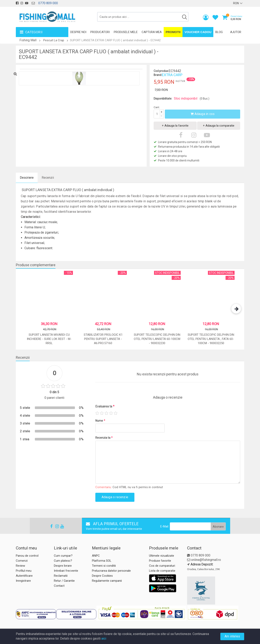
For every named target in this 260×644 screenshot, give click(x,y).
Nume (100, 421)
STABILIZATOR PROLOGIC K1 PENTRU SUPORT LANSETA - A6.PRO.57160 (103, 339)
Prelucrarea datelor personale (111, 571)
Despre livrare (63, 566)
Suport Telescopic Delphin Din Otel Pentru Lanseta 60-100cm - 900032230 (157, 339)
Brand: (158, 75)
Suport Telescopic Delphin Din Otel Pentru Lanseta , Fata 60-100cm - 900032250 (211, 339)
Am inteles (232, 636)
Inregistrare (23, 581)
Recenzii (48, 178)
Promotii (173, 32)
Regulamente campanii (107, 581)
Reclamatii (61, 576)
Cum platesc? (63, 561)
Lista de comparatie (162, 571)
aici (104, 638)
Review (20, 566)
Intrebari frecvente (66, 571)
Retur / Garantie (64, 581)
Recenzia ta (104, 438)
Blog (219, 32)
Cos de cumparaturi (162, 566)
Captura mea (152, 32)
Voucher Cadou (198, 32)
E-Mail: (165, 526)
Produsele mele (126, 32)
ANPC (96, 556)
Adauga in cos (203, 114)
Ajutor (236, 32)
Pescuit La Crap (54, 40)
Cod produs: (161, 71)
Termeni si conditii (104, 566)
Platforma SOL (102, 561)
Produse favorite (160, 561)
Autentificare (24, 576)
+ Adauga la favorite (175, 126)
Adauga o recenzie (115, 497)
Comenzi (22, 561)
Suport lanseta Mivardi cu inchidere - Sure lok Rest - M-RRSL (49, 339)
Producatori (100, 32)
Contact (59, 586)
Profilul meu (24, 571)
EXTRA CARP (172, 75)
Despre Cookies (102, 576)
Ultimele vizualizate (162, 556)
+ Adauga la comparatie (219, 126)
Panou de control (27, 556)
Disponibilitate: (163, 99)
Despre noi (78, 32)
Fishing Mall (28, 40)
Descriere (27, 178)
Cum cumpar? (63, 556)
